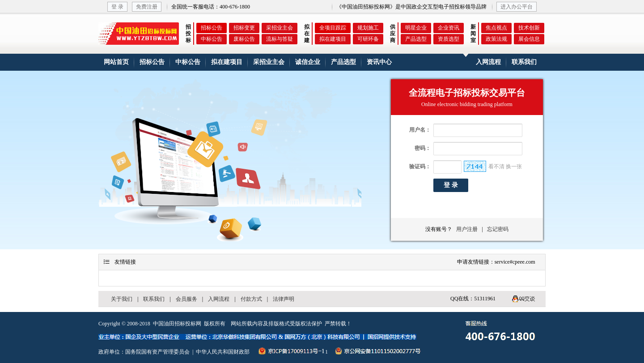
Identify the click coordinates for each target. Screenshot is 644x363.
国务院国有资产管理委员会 (157, 352)
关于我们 (122, 299)
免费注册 (147, 7)
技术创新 (529, 28)
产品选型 (416, 39)
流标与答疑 (280, 39)
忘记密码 (498, 229)
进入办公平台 (517, 7)
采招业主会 (280, 28)
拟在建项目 (333, 39)
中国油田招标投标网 (177, 324)
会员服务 (186, 299)
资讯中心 (379, 62)
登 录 (117, 7)
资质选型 (449, 39)
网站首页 (116, 62)
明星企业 (416, 28)
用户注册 (466, 229)
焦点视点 (496, 28)
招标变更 (244, 28)
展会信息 (529, 39)
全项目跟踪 (333, 28)
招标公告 (212, 28)
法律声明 (284, 299)
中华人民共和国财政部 (223, 352)
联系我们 (524, 62)
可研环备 (368, 39)
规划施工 (368, 28)
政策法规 (496, 39)
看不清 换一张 (505, 167)
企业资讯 (449, 28)
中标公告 (212, 39)
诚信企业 (308, 62)
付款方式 (251, 299)
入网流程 (488, 62)
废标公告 (244, 39)
